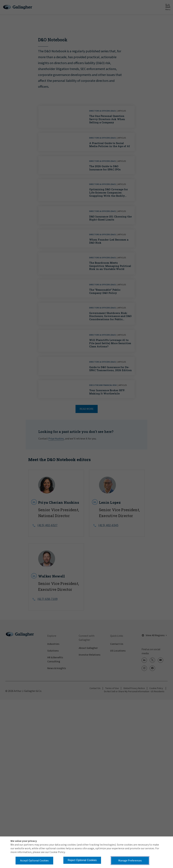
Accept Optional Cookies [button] (34, 861)
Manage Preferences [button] (130, 861)
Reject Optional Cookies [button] (82, 860)
